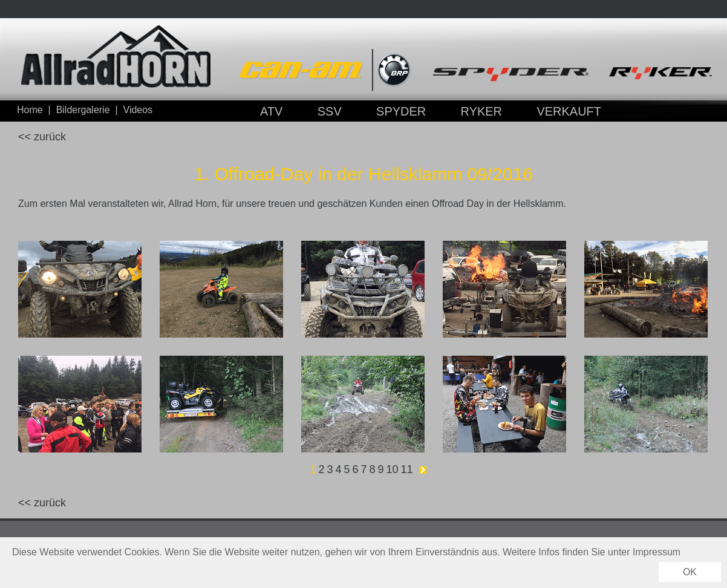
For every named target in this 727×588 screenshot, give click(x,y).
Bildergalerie (83, 110)
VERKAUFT (569, 111)
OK (690, 572)
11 (407, 469)
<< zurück (42, 137)
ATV (271, 111)
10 (393, 469)
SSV (330, 111)
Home (30, 110)
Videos (138, 110)
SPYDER (401, 111)
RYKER (482, 111)
